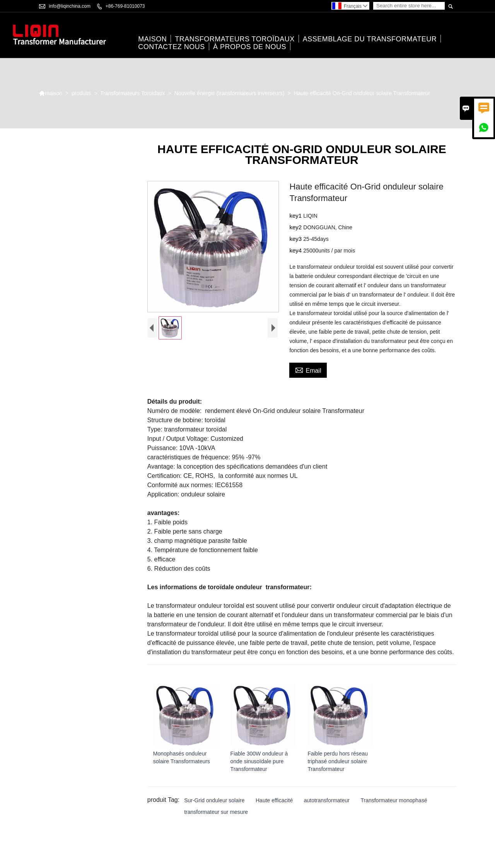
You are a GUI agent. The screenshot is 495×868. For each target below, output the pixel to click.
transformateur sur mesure (216, 812)
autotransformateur (327, 800)
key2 (296, 227)
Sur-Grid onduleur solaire (214, 800)
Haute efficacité (274, 800)
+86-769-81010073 (125, 6)
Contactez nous (172, 47)
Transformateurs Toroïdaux (235, 39)
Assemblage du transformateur (370, 39)
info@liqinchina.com (70, 6)
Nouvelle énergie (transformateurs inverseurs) (230, 93)
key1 (296, 216)
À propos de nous (250, 47)
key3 (296, 239)
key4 (296, 250)
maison (152, 39)
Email (308, 370)
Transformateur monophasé (394, 800)
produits (81, 93)
